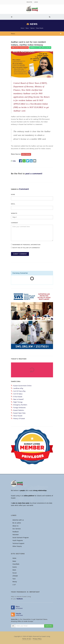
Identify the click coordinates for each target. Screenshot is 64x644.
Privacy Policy (37, 639)
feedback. (20, 599)
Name (13, 194)
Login (36, 2)
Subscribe (49, 626)
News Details (40, 28)
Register (29, 2)
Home (22, 28)
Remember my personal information (26, 245)
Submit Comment (20, 254)
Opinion (32, 28)
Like (14, 161)
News (27, 28)
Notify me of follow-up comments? (25, 248)
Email (13, 204)
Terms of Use (27, 639)
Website (14, 213)
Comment (15, 223)
